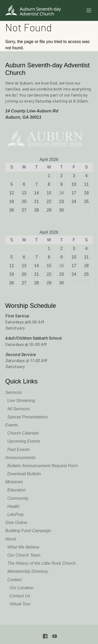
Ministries (14, 482)
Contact (15, 580)
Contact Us (20, 596)
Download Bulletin (24, 474)
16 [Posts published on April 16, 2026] (61, 193)
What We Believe (23, 547)
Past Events (18, 450)
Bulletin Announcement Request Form (43, 466)
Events (12, 425)
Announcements (20, 458)
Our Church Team (24, 555)
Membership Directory (28, 571)
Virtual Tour (20, 604)
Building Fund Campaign (28, 531)
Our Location (21, 588)
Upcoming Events (24, 441)
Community (18, 498)
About (11, 539)
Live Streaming (21, 401)
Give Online (16, 523)
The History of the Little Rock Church (41, 563)
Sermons (14, 392)
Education (17, 490)
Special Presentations (28, 417)
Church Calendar (23, 433)
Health (13, 506)
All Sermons (19, 409)
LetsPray (16, 514)
